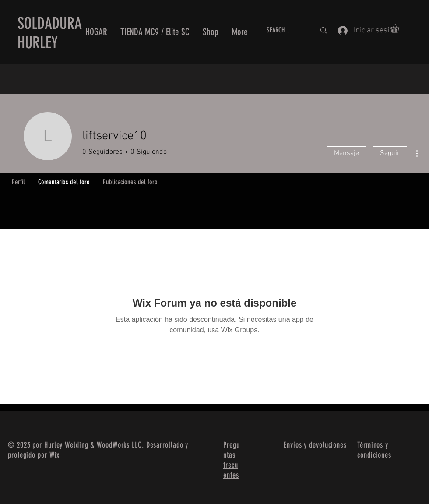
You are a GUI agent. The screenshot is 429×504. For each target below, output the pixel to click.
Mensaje (346, 153)
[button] (400, 28)
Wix (55, 455)
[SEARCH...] (284, 30)
